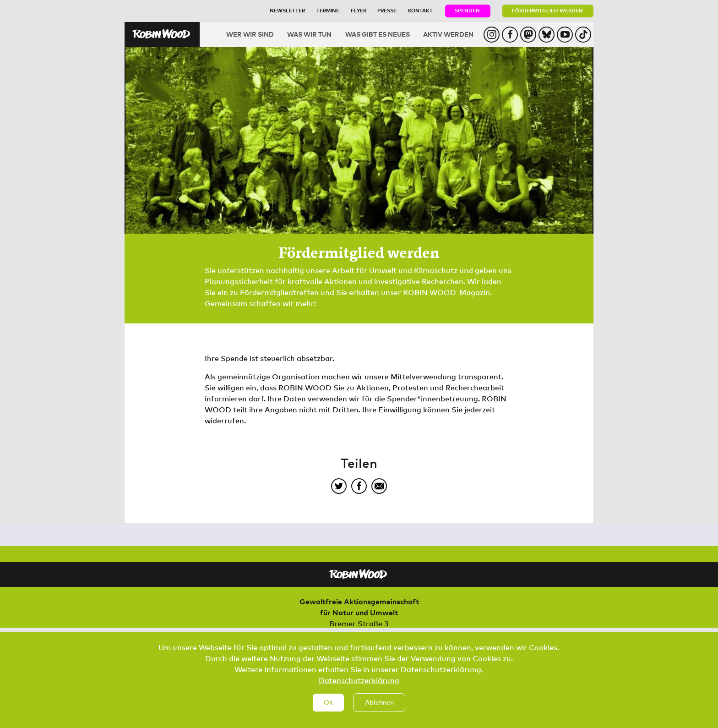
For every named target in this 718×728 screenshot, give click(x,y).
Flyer (359, 10)
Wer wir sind (250, 34)
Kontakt (420, 10)
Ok (328, 710)
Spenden (467, 10)
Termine (328, 10)
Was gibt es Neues (378, 34)
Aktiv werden (448, 34)
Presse (387, 10)
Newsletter (287, 10)
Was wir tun (309, 34)
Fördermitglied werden (547, 10)
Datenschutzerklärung (359, 688)
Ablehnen (379, 710)
